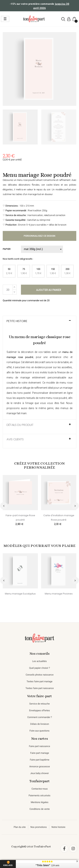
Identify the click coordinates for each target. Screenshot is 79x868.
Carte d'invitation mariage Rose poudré (59, 518)
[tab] (39, 323)
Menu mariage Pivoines (59, 594)
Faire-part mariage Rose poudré (20, 518)
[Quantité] (8, 290)
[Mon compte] (69, 19)
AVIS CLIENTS (15, 439)
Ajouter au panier (49, 290)
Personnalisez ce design (39, 236)
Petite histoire (17, 321)
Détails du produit (20, 425)
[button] (63, 19)
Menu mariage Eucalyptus (20, 594)
